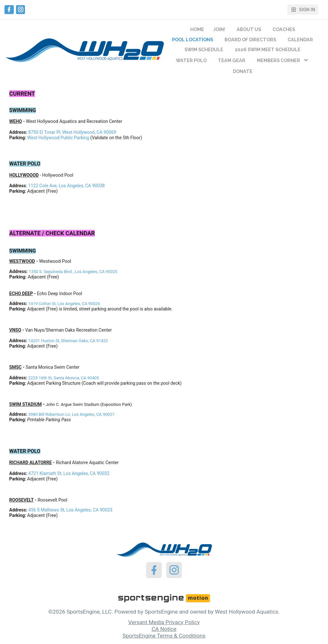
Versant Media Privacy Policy (164, 622)
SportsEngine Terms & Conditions (164, 636)
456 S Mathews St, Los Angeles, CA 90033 (70, 510)
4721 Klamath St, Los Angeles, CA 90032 (69, 473)
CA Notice (164, 629)
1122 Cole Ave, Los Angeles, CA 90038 (66, 186)
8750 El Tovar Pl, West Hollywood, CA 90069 (72, 132)
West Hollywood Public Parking (58, 138)
